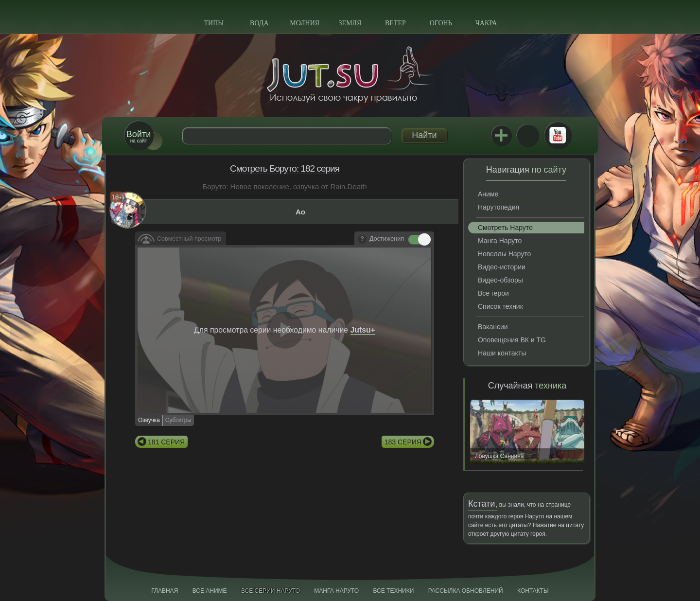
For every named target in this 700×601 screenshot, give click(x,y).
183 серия (403, 442)
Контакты (533, 591)
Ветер (395, 23)
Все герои (493, 293)
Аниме (488, 194)
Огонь (441, 23)
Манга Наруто (500, 241)
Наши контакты (502, 353)
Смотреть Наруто (505, 228)
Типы (214, 23)
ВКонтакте (527, 135)
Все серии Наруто (271, 591)
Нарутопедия (499, 207)
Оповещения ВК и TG (512, 340)
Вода (259, 23)
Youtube (558, 135)
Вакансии (493, 327)
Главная (165, 591)
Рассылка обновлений (466, 591)
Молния (305, 23)
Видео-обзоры (500, 280)
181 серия (166, 442)
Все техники (393, 591)
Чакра (486, 23)
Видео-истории (502, 267)
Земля (350, 23)
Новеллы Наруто (504, 254)
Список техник (500, 306)
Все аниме (210, 591)
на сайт (139, 136)
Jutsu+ (501, 135)
